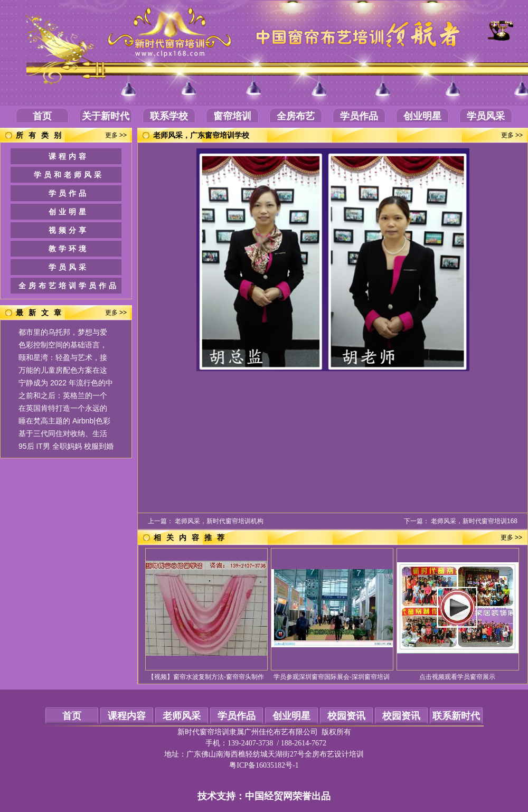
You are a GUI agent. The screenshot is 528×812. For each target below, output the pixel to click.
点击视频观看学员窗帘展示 (457, 677)
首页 (42, 116)
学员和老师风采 (69, 175)
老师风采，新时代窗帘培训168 (474, 521)
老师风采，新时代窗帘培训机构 (219, 521)
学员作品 (359, 116)
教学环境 (69, 249)
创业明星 (422, 116)
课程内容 (69, 156)
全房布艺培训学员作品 (69, 286)
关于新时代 (106, 116)
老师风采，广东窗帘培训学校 (201, 135)
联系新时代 (456, 716)
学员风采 (486, 116)
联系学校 (169, 116)
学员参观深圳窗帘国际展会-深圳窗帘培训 (332, 677)
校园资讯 (346, 716)
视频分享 (69, 230)
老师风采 (182, 716)
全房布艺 (296, 116)
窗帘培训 (232, 116)
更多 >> (116, 135)
